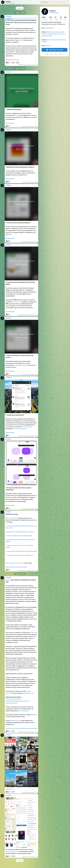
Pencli (16, 115)
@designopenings (16, 721)
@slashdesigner (54, 13)
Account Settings (26, 427)
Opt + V (18, 302)
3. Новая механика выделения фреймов (18, 536)
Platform (61, 54)
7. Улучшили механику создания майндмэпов (19, 555)
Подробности (10, 789)
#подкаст (44, 42)
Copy (16, 365)
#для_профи (60, 32)
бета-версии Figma (12, 518)
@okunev (48, 46)
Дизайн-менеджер (12, 703)
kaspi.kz (33, 633)
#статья (54, 40)
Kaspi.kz (35, 715)
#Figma (44, 34)
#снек (50, 40)
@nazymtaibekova (23, 711)
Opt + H (13, 302)
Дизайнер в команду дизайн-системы (18, 701)
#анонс (64, 40)
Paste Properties (23, 365)
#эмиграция (33, 728)
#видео (59, 40)
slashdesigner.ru (50, 28)
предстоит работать (12, 851)
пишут (21, 40)
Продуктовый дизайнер (13, 699)
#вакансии (26, 728)
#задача (56, 34)
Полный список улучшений (14, 563)
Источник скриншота (20, 429)
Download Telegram (54, 50)
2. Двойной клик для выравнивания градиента (20, 532)
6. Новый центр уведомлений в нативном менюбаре (21, 551)
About (47, 54)
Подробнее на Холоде (12, 60)
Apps (56, 54)
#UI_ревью (62, 34)
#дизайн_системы (47, 36)
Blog (52, 54)
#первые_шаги (52, 32)
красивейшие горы (28, 693)
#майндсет (50, 34)
